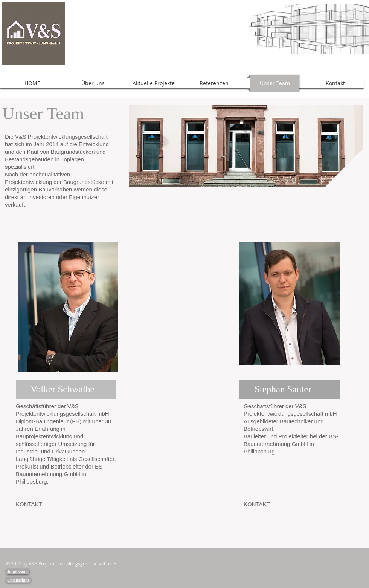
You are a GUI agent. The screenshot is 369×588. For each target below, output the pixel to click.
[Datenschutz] (18, 580)
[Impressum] (18, 572)
